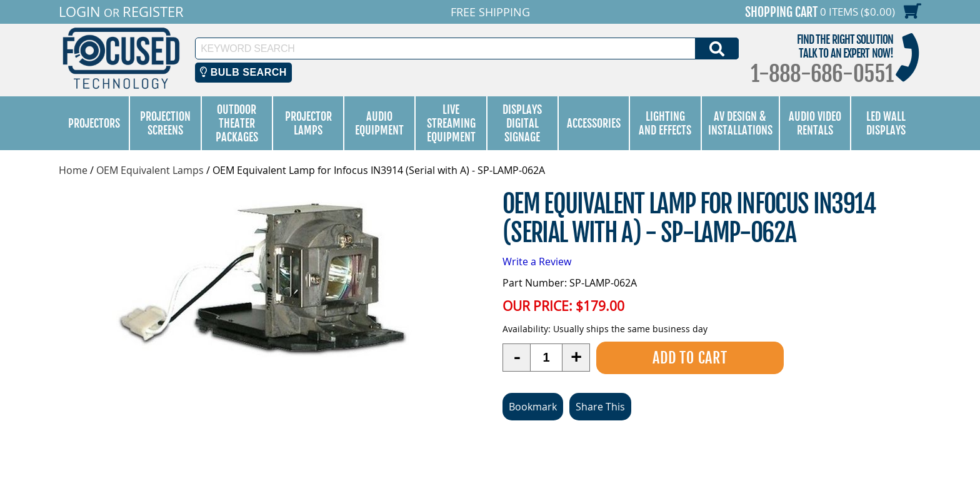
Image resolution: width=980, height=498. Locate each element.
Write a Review (537, 261)
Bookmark (533, 406)
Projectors (94, 123)
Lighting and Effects (665, 123)
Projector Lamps (308, 123)
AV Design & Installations (740, 123)
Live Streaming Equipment (451, 123)
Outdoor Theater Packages (237, 123)
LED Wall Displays (886, 123)
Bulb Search (243, 72)
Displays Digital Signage (522, 123)
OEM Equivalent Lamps (150, 170)
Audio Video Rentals (815, 123)
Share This (600, 406)
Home (73, 170)
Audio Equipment (379, 123)
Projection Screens (165, 123)
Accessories (594, 123)
